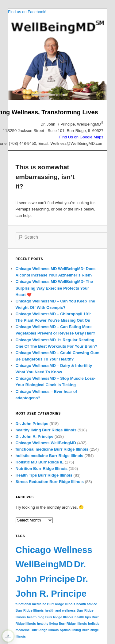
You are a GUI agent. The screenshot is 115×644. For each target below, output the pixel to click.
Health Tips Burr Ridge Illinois (44, 475)
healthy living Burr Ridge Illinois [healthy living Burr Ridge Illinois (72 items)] (62, 624)
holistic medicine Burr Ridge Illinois (50, 456)
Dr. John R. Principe (35, 436)
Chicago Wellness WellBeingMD (46, 443)
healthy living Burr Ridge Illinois (46, 430)
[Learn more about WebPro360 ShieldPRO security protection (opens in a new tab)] (8, 636)
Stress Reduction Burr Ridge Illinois (50, 482)
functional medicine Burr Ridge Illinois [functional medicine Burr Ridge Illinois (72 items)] (46, 604)
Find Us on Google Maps (81, 137)
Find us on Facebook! (27, 12)
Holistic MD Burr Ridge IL (40, 462)
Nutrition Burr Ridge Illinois (42, 468)
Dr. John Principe (32, 424)
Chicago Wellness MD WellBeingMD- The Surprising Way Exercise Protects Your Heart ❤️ (54, 288)
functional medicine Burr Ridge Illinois (52, 449)
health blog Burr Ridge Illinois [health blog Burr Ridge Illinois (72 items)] (50, 617)
